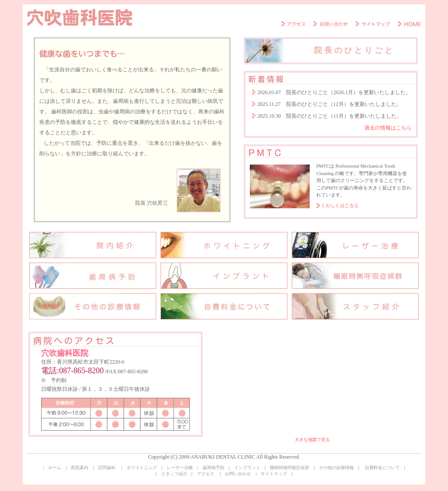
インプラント (247, 468)
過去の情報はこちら (388, 128)
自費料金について (382, 468)
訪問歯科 (107, 468)
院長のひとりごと (320, 51)
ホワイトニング (142, 468)
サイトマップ (274, 474)
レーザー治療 (180, 468)
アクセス (206, 474)
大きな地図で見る (312, 440)
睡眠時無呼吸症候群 (290, 468)
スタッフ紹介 (174, 474)
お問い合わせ (238, 474)
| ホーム (52, 468)
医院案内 (80, 468)
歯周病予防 (213, 468)
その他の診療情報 (336, 468)
